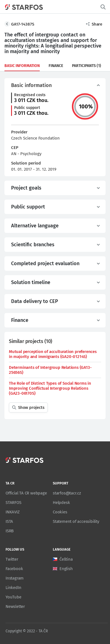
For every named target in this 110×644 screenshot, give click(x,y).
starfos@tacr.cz (67, 493)
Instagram (15, 578)
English (66, 569)
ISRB (10, 531)
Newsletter (15, 606)
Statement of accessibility (76, 521)
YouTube (13, 597)
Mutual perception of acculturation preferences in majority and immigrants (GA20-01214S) (53, 354)
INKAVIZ (13, 512)
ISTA (9, 521)
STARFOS (13, 503)
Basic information (22, 66)
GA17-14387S (23, 24)
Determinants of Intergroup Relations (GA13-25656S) (50, 370)
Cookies (60, 512)
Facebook (14, 569)
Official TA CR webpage (26, 493)
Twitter (12, 559)
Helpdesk (61, 503)
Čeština (66, 559)
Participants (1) (87, 66)
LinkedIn (13, 588)
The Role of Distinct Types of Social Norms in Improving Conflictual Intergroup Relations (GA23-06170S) (50, 388)
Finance (56, 66)
